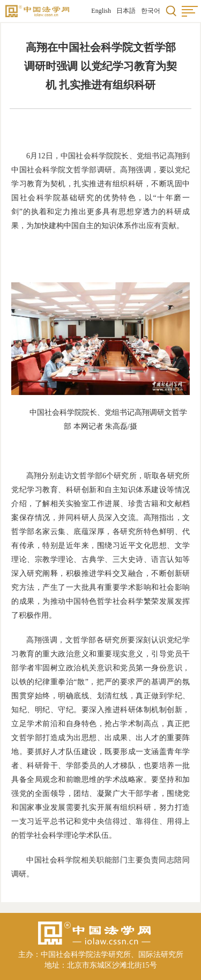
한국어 (151, 11)
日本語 (126, 11)
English (101, 11)
